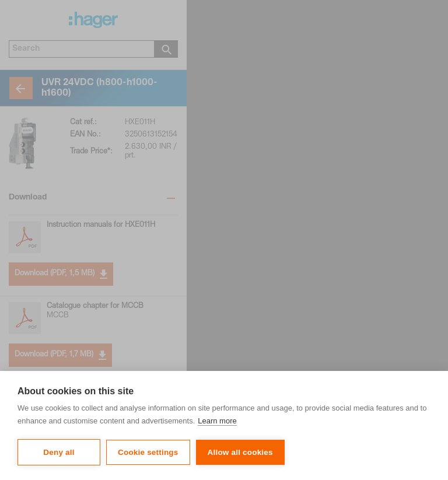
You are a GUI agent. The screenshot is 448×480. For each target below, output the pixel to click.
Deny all (59, 452)
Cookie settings (148, 452)
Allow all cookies (240, 452)
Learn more (217, 421)
